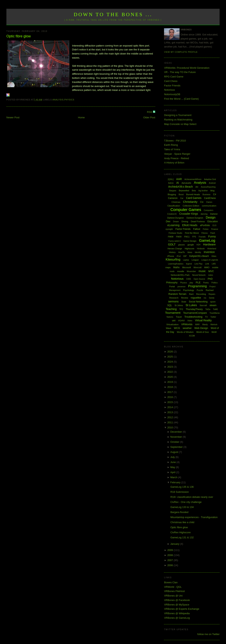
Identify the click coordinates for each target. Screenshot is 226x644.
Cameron (173, 198)
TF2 (181, 309)
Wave (168, 328)
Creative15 (172, 214)
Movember (191, 271)
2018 (171, 387)
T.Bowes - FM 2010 (175, 141)
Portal (172, 286)
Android (212, 183)
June (173, 462)
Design (211, 217)
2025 (171, 357)
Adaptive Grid (210, 179)
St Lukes (191, 305)
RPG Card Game (174, 77)
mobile (215, 267)
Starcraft (203, 305)
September (177, 447)
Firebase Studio (175, 233)
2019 (171, 382)
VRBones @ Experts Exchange (182, 609)
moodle (181, 271)
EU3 (214, 225)
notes (210, 275)
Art (197, 187)
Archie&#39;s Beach (180, 187)
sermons (173, 301)
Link (207, 264)
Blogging (172, 194)
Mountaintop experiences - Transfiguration (194, 517)
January (175, 544)
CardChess (210, 198)
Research (174, 298)
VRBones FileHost (174, 591)
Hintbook (201, 249)
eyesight (169, 229)
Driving (185, 221)
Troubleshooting (193, 317)
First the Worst (192, 233)
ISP (185, 256)
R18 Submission (180, 492)
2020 (171, 377)
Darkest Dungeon (195, 218)
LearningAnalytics (176, 264)
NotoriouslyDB (172, 94)
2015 (171, 402)
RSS (150, 112)
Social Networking (198, 302)
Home (81, 117)
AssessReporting (208, 187)
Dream (176, 222)
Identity (198, 252)
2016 (171, 397)
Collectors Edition (191, 206)
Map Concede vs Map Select (180, 124)
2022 (171, 372)
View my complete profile (181, 52)
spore (213, 302)
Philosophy (172, 283)
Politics (215, 283)
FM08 (171, 237)
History (172, 252)
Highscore (189, 249)
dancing (204, 214)
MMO (207, 267)
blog (212, 191)
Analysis (58, 100)
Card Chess (171, 81)
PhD (210, 279)
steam (213, 305)
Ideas (190, 252)
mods (172, 271)
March (174, 477)
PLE (198, 282)
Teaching (171, 309)
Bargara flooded (179, 512)
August (175, 452)
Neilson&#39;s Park (180, 275)
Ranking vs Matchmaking (178, 120)
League (195, 260)
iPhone (171, 256)
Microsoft (187, 267)
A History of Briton (174, 163)
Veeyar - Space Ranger (177, 154)
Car (182, 198)
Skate (184, 302)
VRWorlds (187, 324)
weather (187, 328)
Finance (215, 229)
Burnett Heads (193, 194)
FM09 (179, 237)
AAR (179, 179)
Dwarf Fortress (198, 221)
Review (185, 298)
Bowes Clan (171, 582)
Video (190, 321)
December (176, 432)
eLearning (173, 225)
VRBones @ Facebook (177, 600)
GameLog (207, 240)
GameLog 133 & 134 (182, 507)
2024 (171, 362)
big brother (203, 191)
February (176, 482)
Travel (179, 317)
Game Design (190, 241)
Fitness (204, 233)
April (173, 472)
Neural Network (199, 275)
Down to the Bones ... (113, 14)
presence (181, 287)
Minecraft (198, 268)
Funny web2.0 (175, 241)
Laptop (186, 260)
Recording (201, 294)
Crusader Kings (189, 214)
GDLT (172, 244)
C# (215, 194)
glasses (181, 245)
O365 (188, 279)
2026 (171, 352)
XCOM (192, 336)
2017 (171, 392)
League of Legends (210, 260)
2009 (171, 550)
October (175, 442)
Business (206, 195)
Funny (212, 236)
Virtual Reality (203, 320)
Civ (202, 202)
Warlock (214, 325)
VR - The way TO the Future (180, 72)
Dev (168, 221)
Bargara (173, 191)
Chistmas (176, 202)
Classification (174, 206)
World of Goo (203, 332)
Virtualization (172, 324)
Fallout (197, 229)
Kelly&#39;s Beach (199, 256)
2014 (171, 407)
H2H (198, 245)
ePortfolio (205, 225)
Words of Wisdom (185, 332)
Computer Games (186, 210)
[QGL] (171, 179)
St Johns (179, 305)
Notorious (169, 90)
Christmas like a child (182, 522)
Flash (213, 233)
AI (178, 183)
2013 (171, 412)
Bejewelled (184, 191)
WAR (197, 325)
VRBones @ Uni (173, 596)
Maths (176, 267)
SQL (170, 305)
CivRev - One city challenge (186, 502)
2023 (171, 367)
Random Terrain (177, 294)
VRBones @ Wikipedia (177, 613)
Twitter (213, 317)
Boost (181, 195)
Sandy (212, 298)
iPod (179, 256)
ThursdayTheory (194, 309)
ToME (216, 309)
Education (213, 221)
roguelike (196, 298)
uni (174, 320)
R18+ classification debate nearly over (192, 497)
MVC (211, 271)
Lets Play (199, 264)
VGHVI (181, 321)
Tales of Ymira (172, 149)
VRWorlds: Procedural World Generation (187, 68)
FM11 (187, 237)
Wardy (205, 325)
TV (206, 317)
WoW (214, 332)
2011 (171, 422)
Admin (171, 183)
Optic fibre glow (19, 36)
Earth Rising (171, 145)
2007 (171, 560)
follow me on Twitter (209, 634)
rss (205, 298)
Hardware (209, 244)
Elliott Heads (190, 225)
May (173, 467)
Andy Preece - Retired (176, 158)
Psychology (188, 290)
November (176, 437)
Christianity (190, 202)
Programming (197, 286)
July (173, 457)
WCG (177, 328)
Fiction (206, 229)
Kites (214, 256)
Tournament (173, 313)
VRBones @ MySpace (177, 605)
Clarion (209, 202)
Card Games (194, 198)
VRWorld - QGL (173, 587)
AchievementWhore (193, 179)
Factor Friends (172, 86)
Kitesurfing (173, 260)
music (202, 271)
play (191, 283)
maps (168, 267)
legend (189, 264)
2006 (171, 565)
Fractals (202, 237)
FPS (194, 237)
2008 (171, 555)
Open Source (199, 279)
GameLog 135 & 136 (182, 487)
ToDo (208, 309)
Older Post (149, 117)
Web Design (201, 328)
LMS (214, 264)
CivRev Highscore (181, 532)
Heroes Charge (175, 249)
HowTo (181, 252)
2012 (171, 417)
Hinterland (212, 249)
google (191, 245)
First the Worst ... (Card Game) (181, 99)
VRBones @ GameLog (177, 618)
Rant (191, 294)
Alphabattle (186, 183)
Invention (209, 252)
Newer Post (13, 117)
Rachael (210, 290)
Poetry (206, 283)
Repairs (212, 294)
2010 (171, 427)
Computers (209, 210)
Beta (194, 191)
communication (209, 206)
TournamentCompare (195, 313)
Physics (69, 100)
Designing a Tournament (178, 115)
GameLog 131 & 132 (182, 537)
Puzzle (200, 290)
